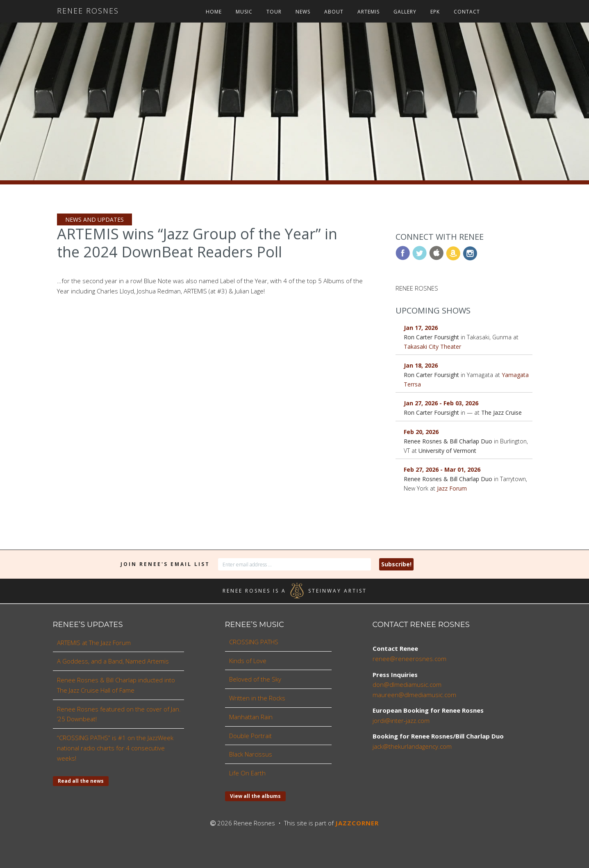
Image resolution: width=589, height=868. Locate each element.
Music (244, 12)
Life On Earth (247, 773)
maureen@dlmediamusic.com (414, 695)
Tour (274, 12)
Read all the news (81, 781)
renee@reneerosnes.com (409, 659)
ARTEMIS (368, 12)
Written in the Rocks (257, 698)
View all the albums (255, 796)
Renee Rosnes (88, 11)
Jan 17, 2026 (421, 328)
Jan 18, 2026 (421, 365)
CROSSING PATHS (254, 642)
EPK (435, 12)
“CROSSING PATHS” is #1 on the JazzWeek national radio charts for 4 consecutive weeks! (115, 748)
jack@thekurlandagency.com (412, 746)
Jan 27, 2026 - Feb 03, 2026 (441, 403)
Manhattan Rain (251, 717)
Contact (467, 12)
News (303, 12)
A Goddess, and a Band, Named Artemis (113, 661)
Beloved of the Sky (255, 679)
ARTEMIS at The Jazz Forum (94, 643)
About (334, 12)
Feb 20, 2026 (421, 432)
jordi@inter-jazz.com (401, 720)
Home (214, 12)
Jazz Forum (452, 488)
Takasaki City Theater (432, 347)
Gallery (405, 12)
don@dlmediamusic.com (407, 684)
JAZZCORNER (357, 823)
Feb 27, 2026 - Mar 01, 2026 (442, 469)
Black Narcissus (251, 754)
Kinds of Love (248, 661)
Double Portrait (250, 736)
